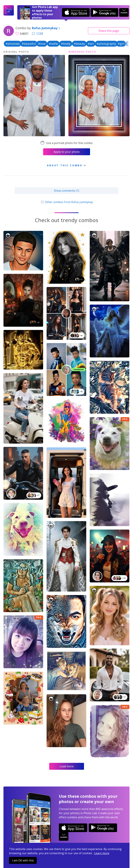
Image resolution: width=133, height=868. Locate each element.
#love (42, 44)
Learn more (102, 853)
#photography (106, 44)
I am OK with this (23, 860)
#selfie (53, 44)
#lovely (66, 44)
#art (91, 44)
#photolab (13, 44)
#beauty (79, 44)
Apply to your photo (67, 152)
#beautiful (29, 44)
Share (109, 31)
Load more (67, 766)
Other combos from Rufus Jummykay (66, 202)
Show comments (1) (66, 191)
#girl (121, 44)
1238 (37, 33)
